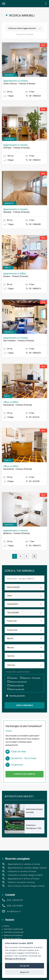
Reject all (25, 972)
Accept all (24, 966)
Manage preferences (15, 959)
